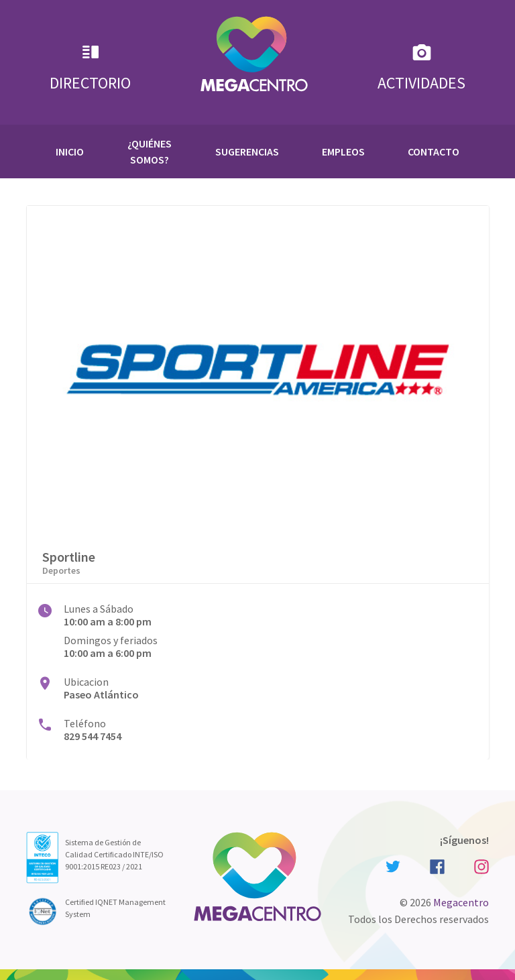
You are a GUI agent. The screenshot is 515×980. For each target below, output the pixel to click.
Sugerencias (247, 151)
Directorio (90, 67)
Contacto (434, 151)
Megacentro (461, 902)
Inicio (70, 151)
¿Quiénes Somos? (150, 151)
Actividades (421, 67)
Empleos (343, 151)
